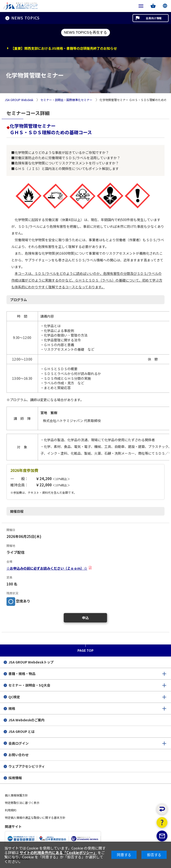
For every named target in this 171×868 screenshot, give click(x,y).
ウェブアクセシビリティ (27, 766)
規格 (12, 708)
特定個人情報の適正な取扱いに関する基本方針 (35, 817)
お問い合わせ (19, 755)
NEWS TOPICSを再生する (85, 32)
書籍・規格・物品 (22, 674)
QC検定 (14, 697)
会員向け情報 (154, 18)
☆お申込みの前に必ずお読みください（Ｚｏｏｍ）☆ (47, 568)
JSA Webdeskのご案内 (26, 720)
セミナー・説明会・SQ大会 (29, 685)
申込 (85, 618)
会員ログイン (19, 743)
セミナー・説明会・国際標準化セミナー (66, 100)
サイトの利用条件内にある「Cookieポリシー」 (58, 853)
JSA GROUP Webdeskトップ (31, 662)
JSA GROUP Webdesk (19, 100)
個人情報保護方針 (16, 795)
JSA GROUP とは (22, 731)
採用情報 (15, 778)
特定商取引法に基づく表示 (22, 803)
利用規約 (11, 810)
